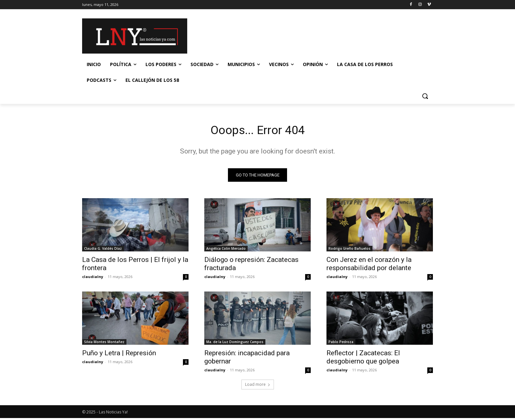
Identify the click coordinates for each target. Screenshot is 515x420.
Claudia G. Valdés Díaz (103, 250)
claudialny (93, 279)
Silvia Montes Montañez (104, 344)
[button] (425, 96)
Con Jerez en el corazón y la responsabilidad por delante (369, 266)
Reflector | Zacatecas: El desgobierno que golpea (363, 359)
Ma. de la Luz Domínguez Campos (235, 344)
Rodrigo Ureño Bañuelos (349, 250)
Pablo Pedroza (341, 344)
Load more (258, 386)
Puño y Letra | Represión (119, 355)
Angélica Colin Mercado (226, 250)
